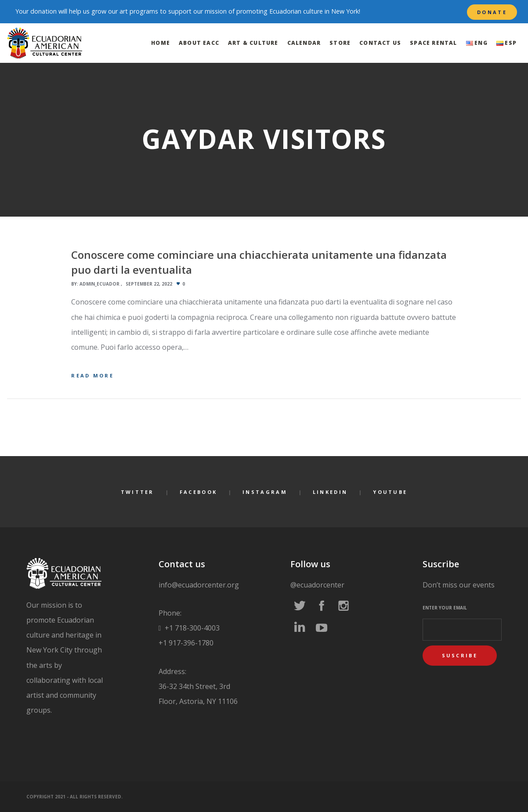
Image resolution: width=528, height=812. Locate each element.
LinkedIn (330, 492)
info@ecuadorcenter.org (199, 585)
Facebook (198, 492)
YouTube (390, 492)
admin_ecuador (99, 284)
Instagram (265, 492)
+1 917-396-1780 (186, 643)
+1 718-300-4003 (191, 628)
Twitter (137, 492)
